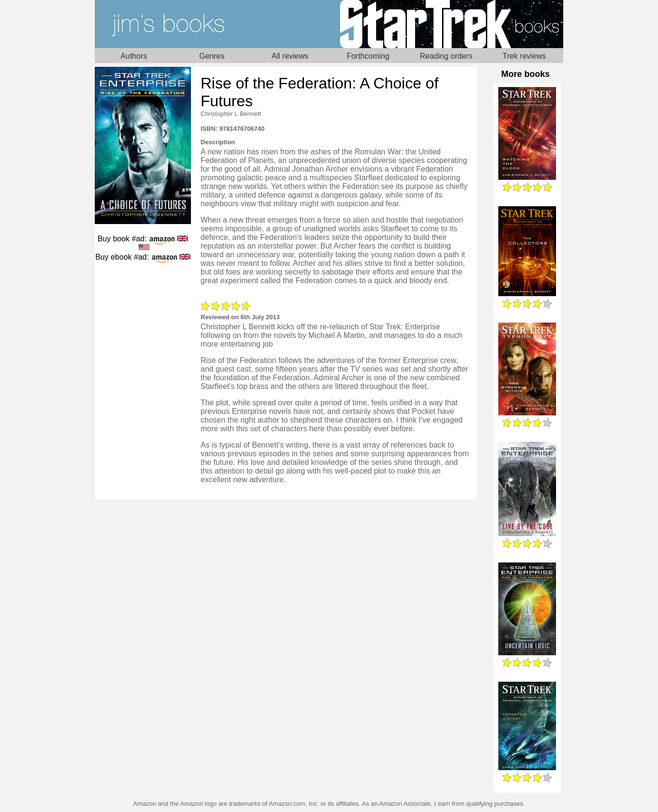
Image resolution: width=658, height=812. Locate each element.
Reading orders (446, 56)
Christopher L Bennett (231, 114)
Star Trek (446, 24)
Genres (212, 56)
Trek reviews (524, 56)
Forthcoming (368, 56)
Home (212, 24)
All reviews (290, 56)
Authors (134, 56)
